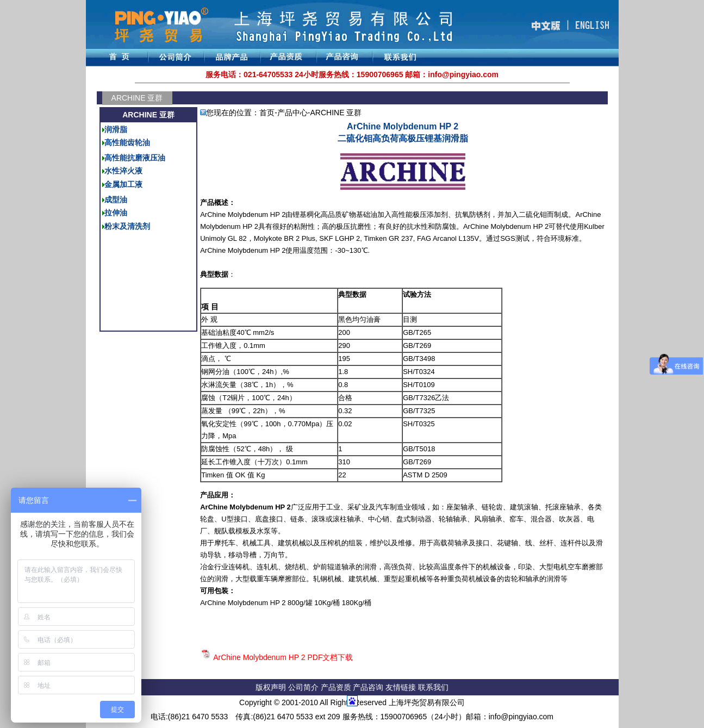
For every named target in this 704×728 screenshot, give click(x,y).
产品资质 (336, 687)
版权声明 (271, 687)
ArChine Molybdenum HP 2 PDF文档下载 (283, 657)
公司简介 (304, 687)
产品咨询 (368, 687)
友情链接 (402, 687)
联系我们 (433, 687)
